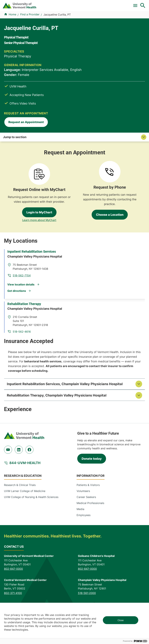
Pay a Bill (17, 4)
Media (80, 486)
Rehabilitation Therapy (27, 278)
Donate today (92, 435)
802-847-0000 (13, 546)
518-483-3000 (87, 594)
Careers (94, 4)
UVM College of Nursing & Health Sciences (31, 474)
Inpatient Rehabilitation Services (34, 233)
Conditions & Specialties (59, 28)
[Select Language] (113, 4)
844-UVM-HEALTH (25, 440)
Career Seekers (86, 474)
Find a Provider (24, 28)
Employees (84, 492)
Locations (89, 28)
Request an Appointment (116, 98)
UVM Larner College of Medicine (25, 468)
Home (12, 40)
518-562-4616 (91, 291)
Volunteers (83, 468)
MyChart (139, 4)
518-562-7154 (91, 246)
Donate (83, 4)
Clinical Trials (33, 4)
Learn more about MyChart (39, 196)
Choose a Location (110, 191)
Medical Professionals (90, 480)
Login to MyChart (39, 189)
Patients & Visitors (114, 28)
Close (121, 620)
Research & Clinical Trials (20, 462)
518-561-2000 (87, 570)
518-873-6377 (13, 594)
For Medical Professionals (60, 4)
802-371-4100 (13, 570)
